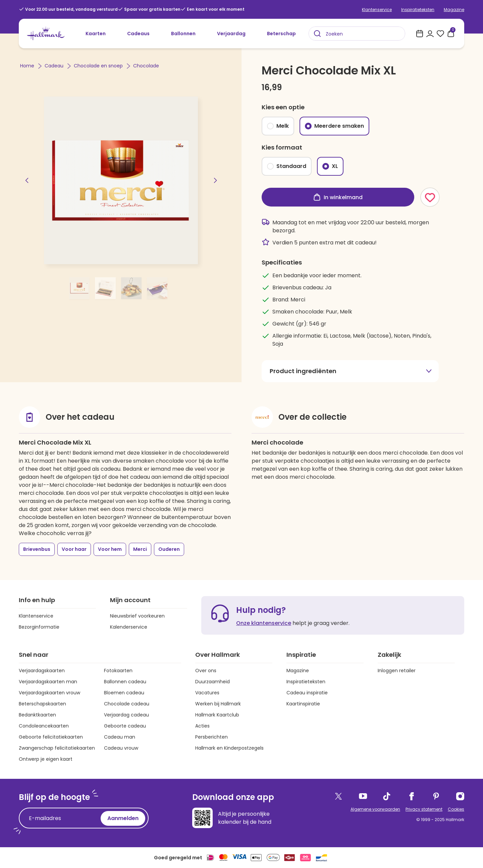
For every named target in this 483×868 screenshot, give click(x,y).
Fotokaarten (118, 671)
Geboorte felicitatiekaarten (51, 737)
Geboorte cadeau (125, 726)
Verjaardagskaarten (42, 671)
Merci (140, 549)
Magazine (454, 10)
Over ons (206, 671)
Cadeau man (120, 737)
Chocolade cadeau (127, 704)
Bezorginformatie (39, 627)
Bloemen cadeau (124, 693)
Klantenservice (377, 10)
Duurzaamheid (212, 682)
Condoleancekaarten (44, 726)
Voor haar (74, 549)
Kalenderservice (129, 627)
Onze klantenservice (264, 623)
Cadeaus (138, 34)
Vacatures (207, 693)
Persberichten (211, 737)
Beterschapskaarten (42, 704)
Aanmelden (123, 818)
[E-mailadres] (61, 818)
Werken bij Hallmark (218, 704)
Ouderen (169, 549)
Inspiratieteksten (418, 10)
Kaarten (96, 34)
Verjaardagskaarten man (48, 682)
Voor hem (110, 549)
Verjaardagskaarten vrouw (49, 693)
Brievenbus (37, 549)
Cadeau (55, 66)
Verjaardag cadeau (126, 715)
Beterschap (281, 34)
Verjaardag (231, 34)
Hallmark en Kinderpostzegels (229, 748)
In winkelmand (338, 197)
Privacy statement (424, 809)
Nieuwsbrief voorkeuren (137, 616)
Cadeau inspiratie (307, 693)
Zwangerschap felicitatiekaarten (57, 748)
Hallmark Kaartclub (217, 715)
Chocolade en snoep (99, 66)
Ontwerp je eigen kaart (46, 759)
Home (28, 66)
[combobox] (357, 34)
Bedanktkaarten (37, 715)
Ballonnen (183, 34)
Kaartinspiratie (303, 704)
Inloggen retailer (397, 671)
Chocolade (146, 66)
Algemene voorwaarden (375, 809)
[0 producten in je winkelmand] (451, 34)
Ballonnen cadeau (125, 682)
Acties (202, 726)
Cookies (456, 809)
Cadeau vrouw (121, 748)
